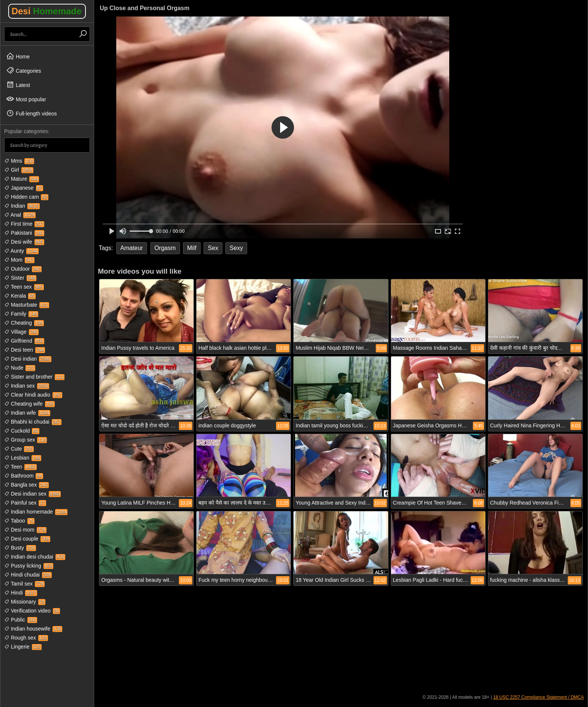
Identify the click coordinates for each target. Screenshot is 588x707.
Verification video (32, 611)
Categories (24, 70)
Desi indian (28, 359)
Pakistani (24, 233)
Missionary (25, 602)
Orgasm (165, 248)
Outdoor (23, 269)
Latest (18, 85)
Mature (22, 179)
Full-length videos (31, 113)
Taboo (19, 521)
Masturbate (27, 305)
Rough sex (26, 638)
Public (21, 620)
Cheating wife (29, 404)
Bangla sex (26, 485)
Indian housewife (33, 629)
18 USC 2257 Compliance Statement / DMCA (538, 697)
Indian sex (27, 386)
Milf (192, 248)
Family (21, 314)
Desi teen (25, 350)
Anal (20, 215)
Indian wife (27, 413)
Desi (47, 11)
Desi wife (24, 242)
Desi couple (27, 539)
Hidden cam (26, 197)
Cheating (24, 323)
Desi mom (25, 530)
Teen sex (24, 287)
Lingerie (23, 647)
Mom (19, 260)
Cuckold (22, 431)
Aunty (21, 251)
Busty (20, 548)
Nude (20, 368)
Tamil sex (24, 584)
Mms (19, 161)
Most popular (26, 99)
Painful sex (25, 503)
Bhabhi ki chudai (33, 422)
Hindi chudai (28, 575)
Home (18, 56)
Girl (19, 170)
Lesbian (23, 458)
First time (24, 224)
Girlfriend (24, 341)
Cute (19, 449)
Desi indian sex (32, 494)
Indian (22, 206)
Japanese (24, 188)
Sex (213, 248)
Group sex (25, 440)
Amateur (132, 248)
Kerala (20, 296)
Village (21, 332)
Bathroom (24, 476)
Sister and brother (34, 377)
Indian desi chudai (35, 557)
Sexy (236, 248)
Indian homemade (36, 512)
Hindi (21, 593)
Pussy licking (29, 566)
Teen (20, 467)
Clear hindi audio (33, 395)
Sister (20, 278)
